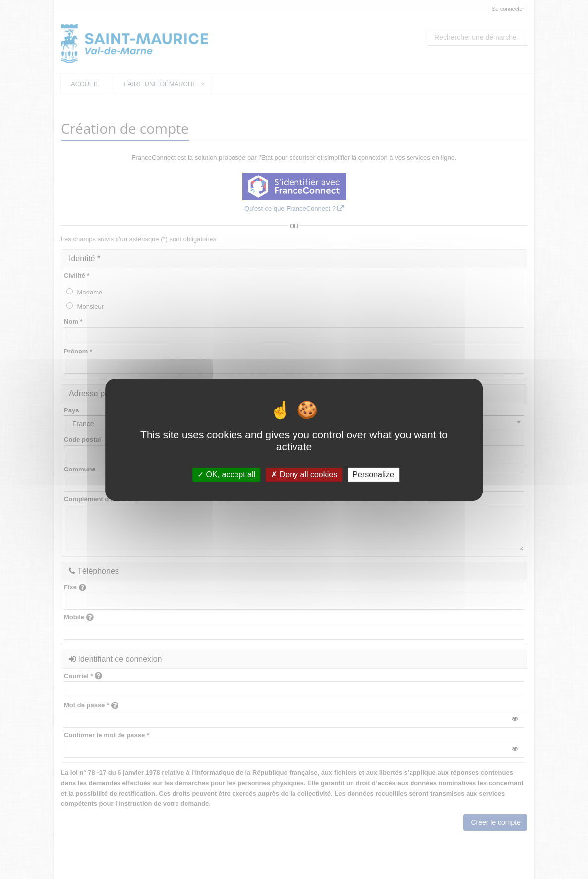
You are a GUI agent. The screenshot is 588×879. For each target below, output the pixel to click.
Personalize (373, 474)
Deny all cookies (304, 474)
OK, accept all (226, 474)
